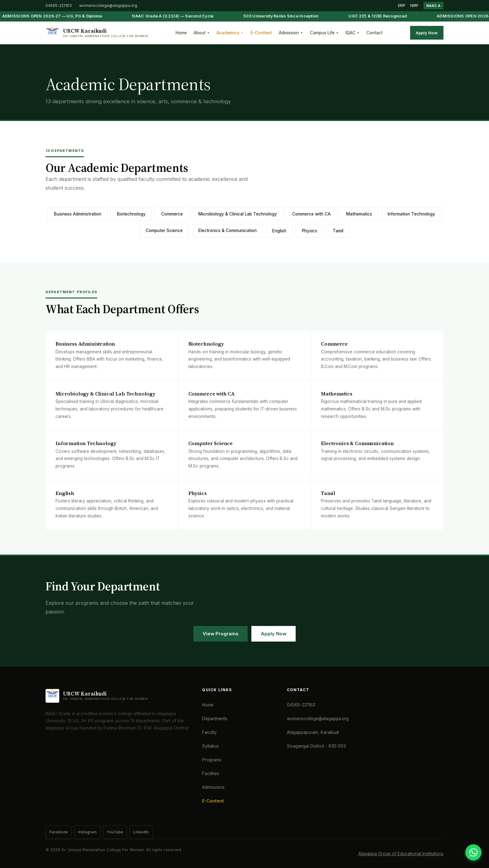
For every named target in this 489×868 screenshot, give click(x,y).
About (202, 33)
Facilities (211, 773)
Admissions (213, 787)
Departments (215, 719)
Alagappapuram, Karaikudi (313, 732)
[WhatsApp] (473, 852)
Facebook (59, 832)
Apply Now (427, 33)
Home (181, 33)
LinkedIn (141, 832)
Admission (291, 33)
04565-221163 (59, 5)
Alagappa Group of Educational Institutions (401, 854)
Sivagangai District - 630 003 (316, 746)
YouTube (115, 832)
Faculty (209, 732)
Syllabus (211, 746)
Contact (375, 33)
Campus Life (324, 33)
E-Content (261, 33)
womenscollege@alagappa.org (108, 5)
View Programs (220, 634)
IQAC (353, 33)
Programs (212, 760)
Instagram (87, 832)
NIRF (414, 5)
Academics (230, 33)
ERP (402, 5)
